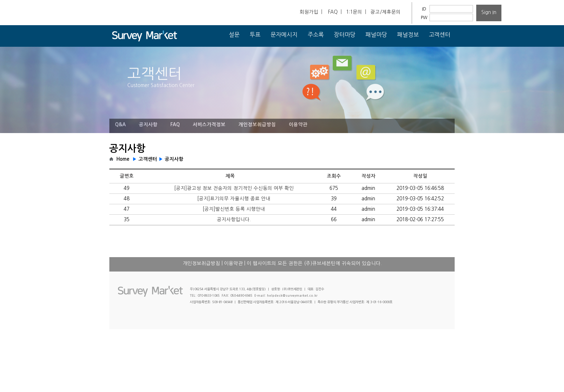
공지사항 (148, 125)
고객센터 (440, 35)
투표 (255, 35)
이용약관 (298, 125)
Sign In (489, 12)
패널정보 (408, 35)
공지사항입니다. (234, 220)
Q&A (120, 125)
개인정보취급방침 (257, 125)
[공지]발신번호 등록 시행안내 (234, 209)
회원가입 (309, 12)
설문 (234, 35)
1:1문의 (354, 12)
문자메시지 (284, 35)
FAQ (333, 12)
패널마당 (376, 35)
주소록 (316, 35)
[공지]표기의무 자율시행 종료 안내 (234, 199)
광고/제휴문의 (386, 12)
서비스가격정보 (209, 125)
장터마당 (345, 35)
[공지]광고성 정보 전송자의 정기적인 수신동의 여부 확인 (234, 188)
